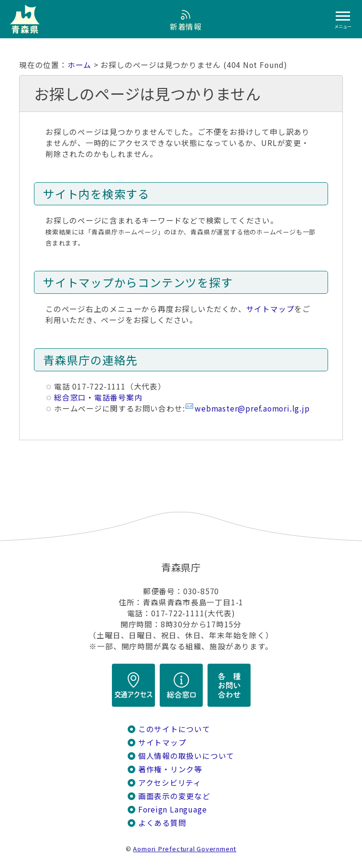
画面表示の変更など (174, 796)
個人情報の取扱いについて (186, 756)
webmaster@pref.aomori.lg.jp (252, 408)
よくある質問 (162, 823)
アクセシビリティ (170, 783)
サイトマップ (270, 309)
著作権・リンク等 (170, 769)
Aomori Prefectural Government (185, 849)
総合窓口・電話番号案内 (98, 397)
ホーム (79, 65)
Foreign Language (173, 809)
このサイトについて (174, 729)
